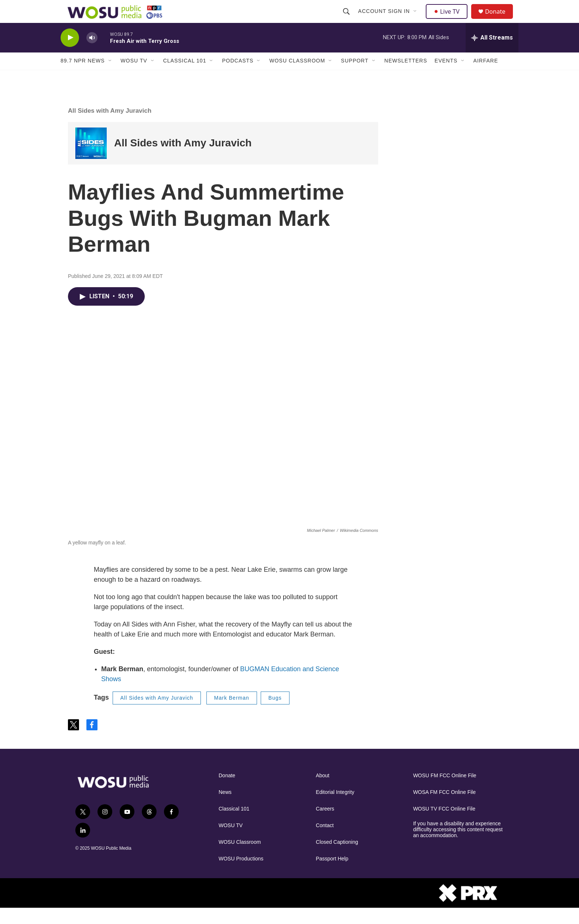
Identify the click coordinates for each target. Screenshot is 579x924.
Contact (325, 841)
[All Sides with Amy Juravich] (91, 159)
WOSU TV (134, 77)
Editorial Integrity (335, 808)
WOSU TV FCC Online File (444, 825)
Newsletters (406, 77)
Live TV (449, 19)
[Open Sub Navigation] (416, 19)
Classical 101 (185, 77)
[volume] (92, 54)
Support (354, 77)
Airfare (486, 77)
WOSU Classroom (297, 77)
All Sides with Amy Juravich (110, 127)
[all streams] (492, 54)
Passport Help (332, 875)
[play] (70, 54)
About (323, 791)
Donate (500, 19)
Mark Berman (232, 714)
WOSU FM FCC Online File (445, 791)
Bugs (275, 714)
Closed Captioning (337, 858)
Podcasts (238, 77)
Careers (325, 825)
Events (446, 77)
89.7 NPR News (83, 77)
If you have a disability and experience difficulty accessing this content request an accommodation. (458, 845)
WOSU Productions (241, 875)
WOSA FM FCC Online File (445, 808)
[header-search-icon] (347, 19)
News (225, 808)
